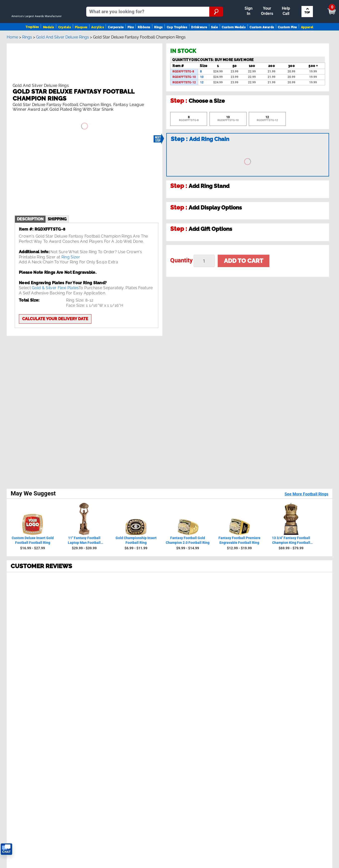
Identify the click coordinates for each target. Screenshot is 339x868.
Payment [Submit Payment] (245, 3)
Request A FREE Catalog (27, 734)
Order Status (99, 724)
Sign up (308, 649)
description (30, 203)
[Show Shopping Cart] (293, 5)
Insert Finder (294, 689)
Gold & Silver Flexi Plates (55, 271)
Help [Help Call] (266, 3)
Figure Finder (294, 694)
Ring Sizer (71, 241)
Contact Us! (214, 680)
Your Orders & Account (209, 3)
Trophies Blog (17, 729)
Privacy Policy (257, 660)
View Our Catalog (21, 724)
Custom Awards (262, 39)
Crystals (65, 39)
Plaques (81, 39)
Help (92, 749)
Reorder (176, 3)
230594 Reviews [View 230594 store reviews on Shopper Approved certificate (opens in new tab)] (43, 467)
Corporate (116, 39)
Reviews (95, 709)
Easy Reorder (100, 729)
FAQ (91, 714)
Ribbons (144, 39)
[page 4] (55, 603)
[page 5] (66, 603)
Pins (131, 39)
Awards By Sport (20, 704)
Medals (49, 39)
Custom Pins (287, 39)
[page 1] (21, 603)
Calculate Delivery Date (200, 692)
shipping (57, 203)
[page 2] (33, 603)
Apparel (307, 39)
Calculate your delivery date (55, 302)
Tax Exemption (101, 734)
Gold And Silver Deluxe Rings (63, 56)
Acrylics (98, 39)
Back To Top (170, 622)
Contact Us (98, 744)
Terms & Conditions (74, 808)
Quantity (181, 280)
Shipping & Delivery (105, 719)
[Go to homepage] (39, 22)
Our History (98, 699)
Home (12, 56)
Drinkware (199, 39)
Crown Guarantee (103, 704)
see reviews (113, 668)
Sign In (159, 3)
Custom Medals (234, 39)
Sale (214, 39)
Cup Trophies (177, 39)
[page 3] (44, 603)
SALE (9, 719)
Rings (158, 39)
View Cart (323, 6)
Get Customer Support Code (204, 686)
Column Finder (295, 709)
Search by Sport (307, 22)
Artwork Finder (295, 704)
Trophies (32, 38)
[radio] (169, 445)
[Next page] (77, 603)
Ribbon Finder (295, 699)
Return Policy (100, 739)
